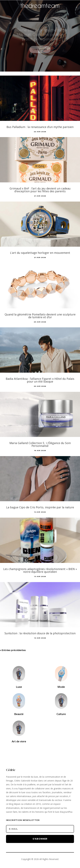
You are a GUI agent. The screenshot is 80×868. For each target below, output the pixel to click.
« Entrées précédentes (13, 650)
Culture (61, 714)
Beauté (19, 714)
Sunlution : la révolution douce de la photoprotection (40, 633)
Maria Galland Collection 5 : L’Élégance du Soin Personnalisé (40, 444)
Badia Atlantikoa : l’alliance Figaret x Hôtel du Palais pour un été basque (40, 380)
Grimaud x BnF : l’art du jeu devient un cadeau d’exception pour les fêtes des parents (40, 190)
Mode (61, 687)
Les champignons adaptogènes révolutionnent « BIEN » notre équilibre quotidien (40, 570)
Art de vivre (19, 741)
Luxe (19, 687)
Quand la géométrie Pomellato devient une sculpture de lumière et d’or (40, 316)
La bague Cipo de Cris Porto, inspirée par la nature (40, 507)
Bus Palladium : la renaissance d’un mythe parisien (40, 127)
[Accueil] (40, 10)
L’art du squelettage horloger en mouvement (40, 253)
